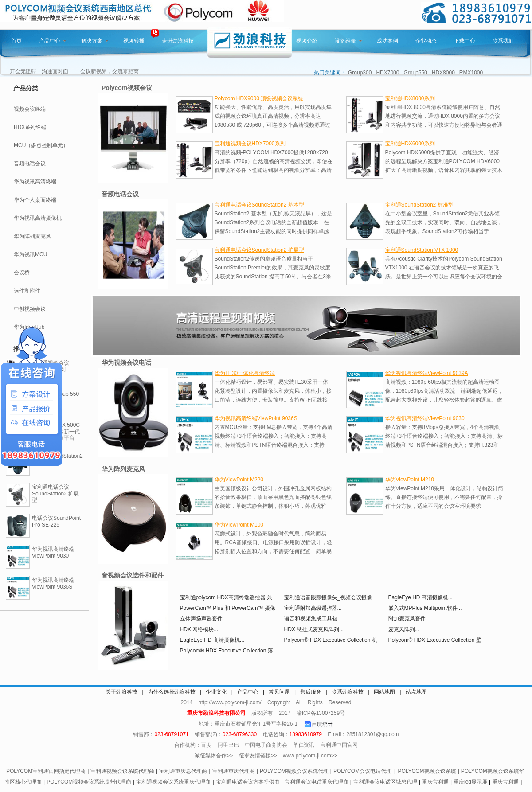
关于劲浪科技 (121, 692)
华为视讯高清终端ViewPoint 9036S (53, 583)
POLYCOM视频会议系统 (427, 771)
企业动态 (426, 41)
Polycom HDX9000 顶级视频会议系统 (259, 98)
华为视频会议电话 (126, 363)
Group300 (360, 73)
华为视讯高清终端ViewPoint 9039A (427, 373)
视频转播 (134, 41)
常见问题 (279, 692)
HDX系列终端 (30, 127)
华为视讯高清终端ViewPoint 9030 (53, 552)
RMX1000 (471, 73)
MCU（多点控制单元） (41, 145)
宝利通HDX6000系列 (410, 144)
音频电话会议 (30, 164)
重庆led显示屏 (470, 782)
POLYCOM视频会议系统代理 (294, 771)
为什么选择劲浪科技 (172, 692)
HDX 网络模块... (199, 629)
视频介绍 (307, 41)
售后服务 (311, 692)
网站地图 (384, 692)
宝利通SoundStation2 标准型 (419, 205)
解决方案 (95, 41)
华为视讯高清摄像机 (38, 218)
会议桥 (22, 273)
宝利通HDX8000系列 (410, 98)
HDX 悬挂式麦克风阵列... (314, 629)
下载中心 (465, 41)
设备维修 (348, 41)
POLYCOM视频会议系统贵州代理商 (89, 782)
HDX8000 (443, 73)
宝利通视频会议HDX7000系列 (250, 144)
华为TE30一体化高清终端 (245, 373)
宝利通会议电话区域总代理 (385, 782)
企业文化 (216, 692)
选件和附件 (27, 291)
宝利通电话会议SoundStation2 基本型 (259, 205)
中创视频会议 (30, 309)
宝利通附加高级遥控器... (313, 608)
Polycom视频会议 (127, 88)
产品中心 (53, 41)
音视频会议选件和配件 (133, 575)
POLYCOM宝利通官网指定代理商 (46, 771)
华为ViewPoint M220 (239, 480)
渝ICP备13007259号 (321, 713)
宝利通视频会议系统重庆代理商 (173, 782)
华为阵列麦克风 (32, 236)
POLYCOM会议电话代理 (362, 771)
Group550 (415, 73)
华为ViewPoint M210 (410, 480)
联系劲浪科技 (348, 692)
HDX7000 (387, 73)
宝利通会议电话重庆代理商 (317, 782)
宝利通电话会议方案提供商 (248, 782)
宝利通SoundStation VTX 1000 (422, 250)
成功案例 (387, 41)
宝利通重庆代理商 (234, 771)
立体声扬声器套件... (203, 619)
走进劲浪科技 (178, 41)
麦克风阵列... (404, 629)
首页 (16, 41)
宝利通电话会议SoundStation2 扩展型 (55, 494)
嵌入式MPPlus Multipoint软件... (425, 608)
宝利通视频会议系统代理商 (122, 771)
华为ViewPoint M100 (239, 525)
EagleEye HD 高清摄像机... (421, 597)
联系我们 (503, 41)
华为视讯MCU (30, 254)
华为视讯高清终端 (35, 182)
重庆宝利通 (435, 782)
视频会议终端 (30, 109)
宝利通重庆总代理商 (183, 771)
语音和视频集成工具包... (313, 619)
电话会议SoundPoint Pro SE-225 (56, 521)
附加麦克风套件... (409, 619)
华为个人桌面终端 (35, 200)
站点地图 (416, 692)
